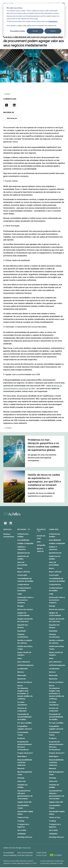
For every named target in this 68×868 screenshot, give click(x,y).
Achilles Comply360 (25, 543)
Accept (35, 31)
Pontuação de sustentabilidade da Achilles (24, 717)
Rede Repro (22, 756)
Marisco (21, 672)
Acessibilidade (23, 540)
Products (21, 738)
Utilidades (22, 834)
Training (21, 821)
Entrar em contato (25, 609)
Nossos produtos (25, 682)
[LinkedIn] (11, 523)
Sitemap (21, 778)
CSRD (20, 594)
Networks (22, 679)
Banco (20, 568)
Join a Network (24, 662)
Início (20, 658)
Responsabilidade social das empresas (25, 762)
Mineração (22, 675)
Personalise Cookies (17, 31)
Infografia (41, 545)
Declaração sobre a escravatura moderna (25, 600)
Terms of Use (23, 817)
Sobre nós (22, 781)
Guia (39, 542)
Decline (53, 31)
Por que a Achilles (25, 723)
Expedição (22, 631)
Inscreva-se (12, 118)
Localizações (23, 669)
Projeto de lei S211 (25, 753)
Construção (22, 575)
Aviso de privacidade (25, 853)
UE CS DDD (22, 830)
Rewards (21, 768)
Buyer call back (24, 572)
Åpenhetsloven (24, 553)
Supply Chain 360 (24, 802)
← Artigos (7, 94)
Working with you (25, 837)
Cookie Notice (53, 21)
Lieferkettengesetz (26, 665)
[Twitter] (5, 523)
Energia (20, 606)
